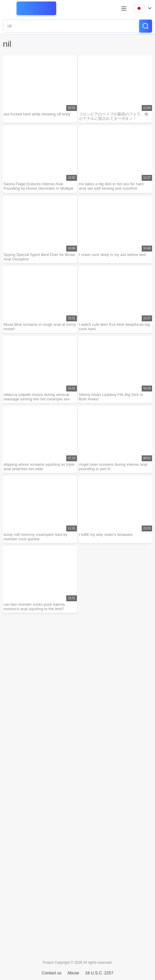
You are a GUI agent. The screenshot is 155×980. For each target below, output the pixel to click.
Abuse (73, 973)
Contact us (52, 973)
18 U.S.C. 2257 (99, 973)
